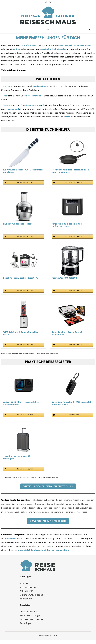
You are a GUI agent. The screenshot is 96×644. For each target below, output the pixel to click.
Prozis (6, 96)
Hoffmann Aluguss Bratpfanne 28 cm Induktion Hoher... (71, 171)
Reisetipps (25, 623)
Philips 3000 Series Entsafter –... (19, 224)
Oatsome (7, 105)
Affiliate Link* (27, 591)
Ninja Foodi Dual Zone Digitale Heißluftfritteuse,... (67, 225)
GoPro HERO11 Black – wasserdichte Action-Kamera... (21, 403)
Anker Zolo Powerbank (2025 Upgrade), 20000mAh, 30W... (72, 403)
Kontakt (24, 583)
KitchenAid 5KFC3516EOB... (65, 278)
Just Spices (8, 86)
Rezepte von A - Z (29, 612)
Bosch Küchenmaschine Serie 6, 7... (21, 278)
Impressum (26, 599)
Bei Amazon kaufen (25, 182)
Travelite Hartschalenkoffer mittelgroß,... (18, 457)
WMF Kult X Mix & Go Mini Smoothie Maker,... (21, 333)
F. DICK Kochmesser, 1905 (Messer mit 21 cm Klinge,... (23, 171)
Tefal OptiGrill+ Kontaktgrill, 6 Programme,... (67, 333)
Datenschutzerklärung (32, 595)
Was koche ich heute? (32, 619)
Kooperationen (28, 587)
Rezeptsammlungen (31, 615)
